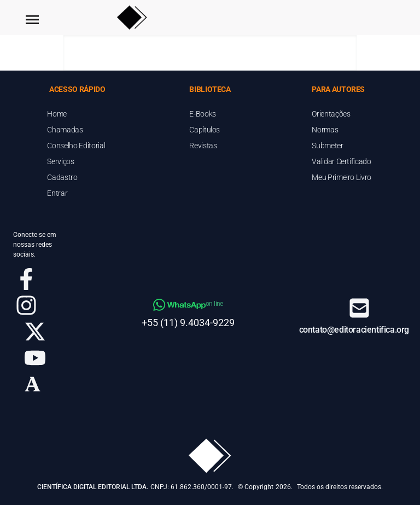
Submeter (327, 146)
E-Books (203, 114)
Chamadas (65, 130)
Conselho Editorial (76, 146)
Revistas (203, 146)
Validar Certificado (341, 161)
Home (57, 114)
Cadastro (62, 177)
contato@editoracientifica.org (354, 330)
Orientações (331, 114)
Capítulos (205, 130)
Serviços (60, 161)
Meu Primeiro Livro (342, 177)
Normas (325, 130)
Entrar (57, 193)
